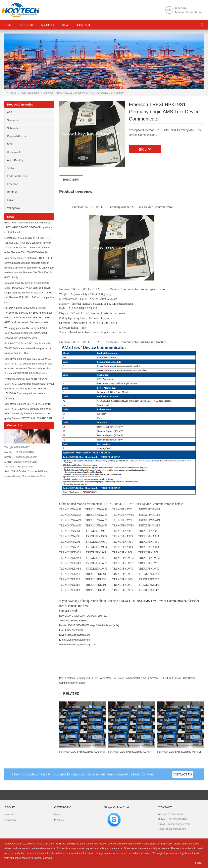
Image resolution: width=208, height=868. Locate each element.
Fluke (10, 200)
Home (13, 93)
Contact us (10, 820)
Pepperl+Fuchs (16, 136)
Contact (84, 25)
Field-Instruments (30, 93)
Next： (145, 678)
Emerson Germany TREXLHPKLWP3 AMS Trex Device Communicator (103, 678)
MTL (10, 144)
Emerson (13, 184)
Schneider (13, 128)
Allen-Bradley (15, 160)
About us (48, 25)
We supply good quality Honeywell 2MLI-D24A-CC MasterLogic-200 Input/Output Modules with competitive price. (26, 333)
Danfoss (12, 192)
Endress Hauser (17, 176)
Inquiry (145, 149)
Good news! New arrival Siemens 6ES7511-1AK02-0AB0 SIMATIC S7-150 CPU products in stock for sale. (28, 227)
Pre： (62, 678)
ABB (10, 112)
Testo (10, 168)
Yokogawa (13, 208)
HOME (8, 25)
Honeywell (13, 152)
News (66, 25)
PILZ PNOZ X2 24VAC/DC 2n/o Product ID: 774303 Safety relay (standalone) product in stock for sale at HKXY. (28, 348)
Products (26, 25)
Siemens (12, 120)
